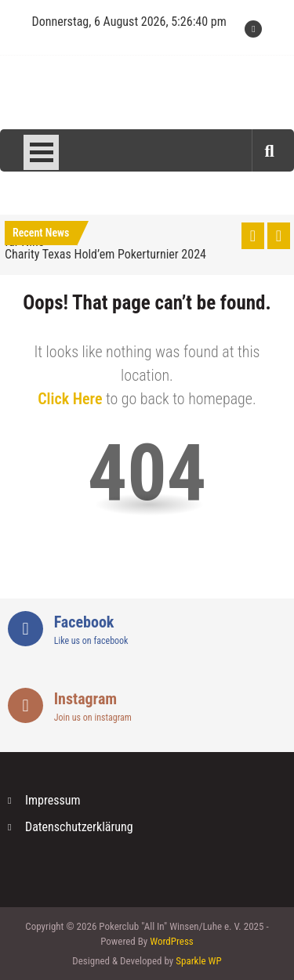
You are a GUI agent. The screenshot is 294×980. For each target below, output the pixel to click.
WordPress (172, 941)
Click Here (70, 399)
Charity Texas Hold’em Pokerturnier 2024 (105, 254)
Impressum (53, 800)
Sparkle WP (198, 961)
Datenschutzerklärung (79, 827)
